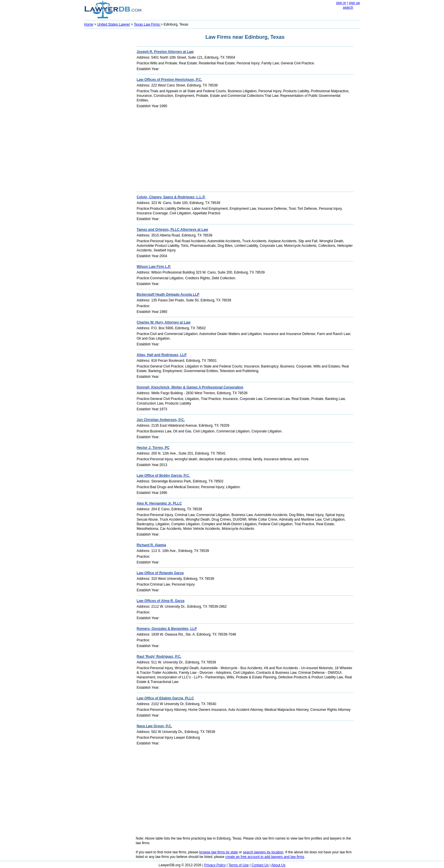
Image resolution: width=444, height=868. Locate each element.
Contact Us (260, 865)
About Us (278, 865)
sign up (354, 3)
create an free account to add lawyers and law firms (265, 857)
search (348, 7)
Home (89, 24)
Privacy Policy (215, 865)
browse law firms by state (219, 852)
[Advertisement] (107, 117)
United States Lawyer (114, 24)
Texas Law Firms (147, 24)
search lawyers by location (263, 852)
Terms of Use (239, 865)
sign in (341, 3)
